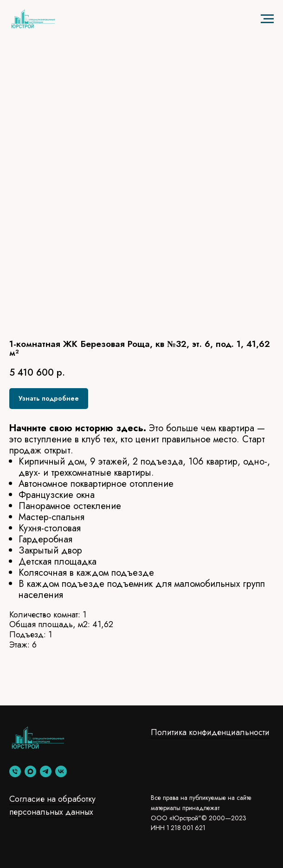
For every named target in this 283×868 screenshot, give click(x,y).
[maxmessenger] (30, 771)
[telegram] (46, 771)
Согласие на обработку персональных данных (52, 805)
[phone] (15, 771)
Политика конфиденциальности (210, 732)
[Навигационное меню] (267, 19)
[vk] (61, 771)
